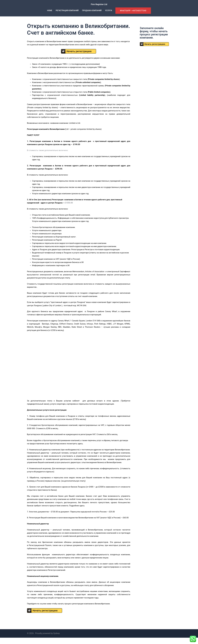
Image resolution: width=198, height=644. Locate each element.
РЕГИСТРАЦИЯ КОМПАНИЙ (67, 10)
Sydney (57, 640)
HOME (50, 10)
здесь (80, 450)
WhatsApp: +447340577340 (133, 11)
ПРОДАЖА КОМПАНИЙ (92, 10)
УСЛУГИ (108, 10)
